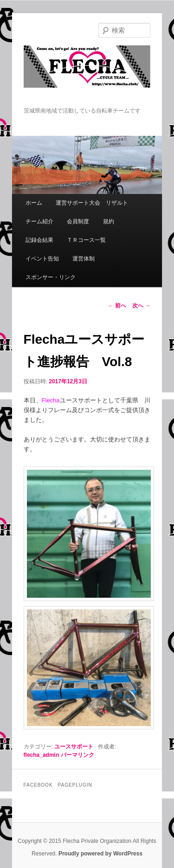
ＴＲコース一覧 (86, 240)
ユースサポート (74, 747)
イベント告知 (42, 259)
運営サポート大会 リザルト (92, 203)
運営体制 (84, 259)
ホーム (34, 203)
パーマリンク (77, 755)
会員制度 (78, 221)
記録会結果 (39, 240)
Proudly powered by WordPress (100, 854)
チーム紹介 (39, 221)
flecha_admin (42, 755)
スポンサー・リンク (51, 277)
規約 (109, 221)
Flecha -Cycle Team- (87, 76)
